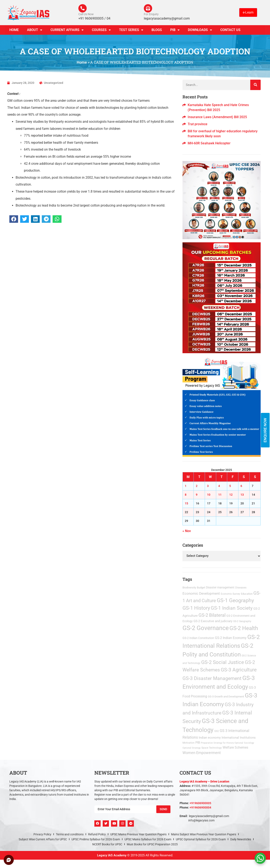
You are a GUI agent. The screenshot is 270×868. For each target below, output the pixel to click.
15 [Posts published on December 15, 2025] (186, 503)
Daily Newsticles (241, 839)
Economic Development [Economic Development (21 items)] (201, 593)
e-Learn (248, 12)
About (35, 30)
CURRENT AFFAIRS (67, 30)
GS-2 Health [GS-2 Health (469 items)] (244, 628)
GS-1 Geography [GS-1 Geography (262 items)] (235, 600)
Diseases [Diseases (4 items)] (241, 588)
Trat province (198, 124)
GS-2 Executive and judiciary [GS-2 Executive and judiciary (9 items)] (213, 621)
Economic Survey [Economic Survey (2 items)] (230, 594)
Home (14, 30)
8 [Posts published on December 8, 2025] (186, 495)
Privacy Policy (42, 834)
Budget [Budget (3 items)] (201, 588)
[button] (14, 219)
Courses (101, 30)
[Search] (255, 85)
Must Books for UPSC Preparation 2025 (152, 844)
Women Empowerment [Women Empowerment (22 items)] (202, 753)
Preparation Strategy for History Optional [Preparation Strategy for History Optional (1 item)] (222, 743)
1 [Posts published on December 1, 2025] (186, 486)
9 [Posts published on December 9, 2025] (197, 495)
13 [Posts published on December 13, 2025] (242, 495)
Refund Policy (97, 834)
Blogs (157, 30)
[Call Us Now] (83, 8)
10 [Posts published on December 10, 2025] (209, 495)
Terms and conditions (70, 834)
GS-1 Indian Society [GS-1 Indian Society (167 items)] (232, 608)
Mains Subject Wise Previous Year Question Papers (204, 834)
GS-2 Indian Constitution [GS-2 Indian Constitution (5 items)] (198, 638)
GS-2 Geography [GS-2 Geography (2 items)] (242, 621)
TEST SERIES (131, 30)
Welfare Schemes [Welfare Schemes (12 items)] (235, 747)
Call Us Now (86, 14)
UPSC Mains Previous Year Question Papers (138, 834)
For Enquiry (151, 14)
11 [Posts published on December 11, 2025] (220, 495)
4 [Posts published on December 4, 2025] (219, 486)
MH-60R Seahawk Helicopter (209, 143)
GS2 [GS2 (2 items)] (217, 731)
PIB (175, 30)
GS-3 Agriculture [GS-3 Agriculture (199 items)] (239, 670)
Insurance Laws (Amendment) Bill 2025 (217, 117)
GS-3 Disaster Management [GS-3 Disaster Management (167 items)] (212, 678)
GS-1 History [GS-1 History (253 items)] (196, 608)
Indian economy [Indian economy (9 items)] (210, 738)
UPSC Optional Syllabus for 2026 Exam (201, 839)
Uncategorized (54, 83)
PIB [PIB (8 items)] (198, 743)
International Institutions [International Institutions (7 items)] (239, 738)
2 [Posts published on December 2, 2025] (197, 486)
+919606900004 (200, 807)
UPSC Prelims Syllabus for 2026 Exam (96, 839)
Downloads (200, 30)
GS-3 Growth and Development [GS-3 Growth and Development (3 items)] (226, 697)
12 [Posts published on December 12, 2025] (231, 495)
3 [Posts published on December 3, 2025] (208, 486)
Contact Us (230, 30)
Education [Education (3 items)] (247, 594)
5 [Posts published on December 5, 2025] (230, 486)
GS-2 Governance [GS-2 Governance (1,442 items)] (206, 628)
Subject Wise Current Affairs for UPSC (43, 839)
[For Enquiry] (148, 8)
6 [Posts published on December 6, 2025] (241, 486)
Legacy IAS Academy (112, 855)
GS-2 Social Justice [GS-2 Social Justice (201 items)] (223, 662)
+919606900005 (200, 803)
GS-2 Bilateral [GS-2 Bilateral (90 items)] (212, 615)
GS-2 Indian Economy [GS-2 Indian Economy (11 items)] (231, 638)
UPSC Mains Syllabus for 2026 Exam (148, 839)
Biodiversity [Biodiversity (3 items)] (189, 588)
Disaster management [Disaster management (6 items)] (220, 587)
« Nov (187, 531)
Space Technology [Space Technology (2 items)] (212, 748)
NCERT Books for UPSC (107, 844)
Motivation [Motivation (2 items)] (189, 743)
